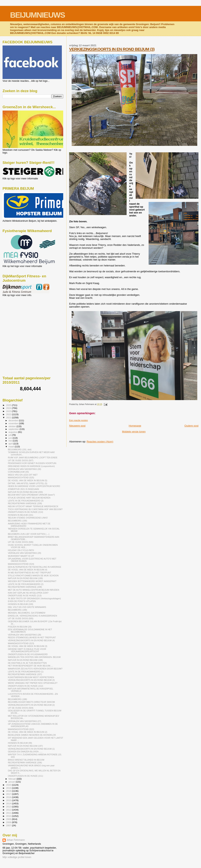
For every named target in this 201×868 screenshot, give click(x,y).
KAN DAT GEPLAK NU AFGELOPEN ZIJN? (28, 593)
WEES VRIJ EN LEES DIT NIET (23, 475)
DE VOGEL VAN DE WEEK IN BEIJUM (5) (27, 480)
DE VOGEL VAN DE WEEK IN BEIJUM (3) (27, 646)
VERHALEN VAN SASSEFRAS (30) (24, 469)
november (14, 423)
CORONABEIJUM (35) (18, 472)
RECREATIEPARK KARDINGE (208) (25, 587)
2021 (9, 417)
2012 (9, 810)
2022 (9, 414)
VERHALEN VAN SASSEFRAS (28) (24, 635)
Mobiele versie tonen (134, 432)
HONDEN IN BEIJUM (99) (20, 743)
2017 (9, 794)
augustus (13, 432)
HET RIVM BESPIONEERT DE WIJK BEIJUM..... (30, 666)
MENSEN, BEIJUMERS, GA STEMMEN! (27, 613)
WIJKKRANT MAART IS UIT (21, 556)
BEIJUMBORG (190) (17, 521)
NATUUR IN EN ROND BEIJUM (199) (25, 578)
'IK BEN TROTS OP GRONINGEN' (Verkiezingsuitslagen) (34, 598)
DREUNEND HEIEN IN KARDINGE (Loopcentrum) (31, 466)
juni (11, 438)
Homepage (135, 426)
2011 (9, 813)
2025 (9, 405)
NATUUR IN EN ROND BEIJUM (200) (25, 492)
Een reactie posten (78, 420)
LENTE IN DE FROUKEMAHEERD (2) (26, 584)
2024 (9, 408)
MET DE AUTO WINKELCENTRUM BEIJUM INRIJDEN (33, 590)
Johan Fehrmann (16, 840)
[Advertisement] (20, 318)
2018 (9, 791)
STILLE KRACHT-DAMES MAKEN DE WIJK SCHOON (33, 576)
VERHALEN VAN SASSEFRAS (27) (24, 721)
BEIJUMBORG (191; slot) (20, 449)
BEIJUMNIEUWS (37, 15)
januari (12, 782)
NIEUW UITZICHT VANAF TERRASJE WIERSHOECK (33, 506)
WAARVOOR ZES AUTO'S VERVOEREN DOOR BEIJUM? (35, 669)
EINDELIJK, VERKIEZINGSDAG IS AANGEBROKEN (32, 616)
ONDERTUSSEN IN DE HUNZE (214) (25, 512)
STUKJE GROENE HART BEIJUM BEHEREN (29, 498)
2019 (9, 788)
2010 (9, 816)
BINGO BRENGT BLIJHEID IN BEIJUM (26, 760)
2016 (9, 797)
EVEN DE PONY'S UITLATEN (22, 601)
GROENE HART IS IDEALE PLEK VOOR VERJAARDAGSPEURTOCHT (27, 650)
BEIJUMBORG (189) (17, 610)
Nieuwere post (77, 426)
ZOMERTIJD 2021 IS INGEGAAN (23, 489)
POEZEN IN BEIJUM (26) (20, 627)
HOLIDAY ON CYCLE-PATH (21, 550)
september (14, 429)
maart (12, 447)
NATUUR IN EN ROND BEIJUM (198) (25, 660)
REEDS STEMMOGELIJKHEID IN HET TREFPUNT (32, 637)
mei (11, 441)
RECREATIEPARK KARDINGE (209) (25, 503)
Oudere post (191, 426)
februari (13, 779)
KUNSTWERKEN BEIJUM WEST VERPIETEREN (31, 677)
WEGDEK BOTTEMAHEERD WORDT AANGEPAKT (32, 581)
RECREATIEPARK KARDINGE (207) (25, 674)
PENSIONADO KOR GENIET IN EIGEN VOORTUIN (32, 463)
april (11, 444)
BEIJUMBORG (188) (17, 699)
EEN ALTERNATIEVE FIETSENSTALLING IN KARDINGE (35, 567)
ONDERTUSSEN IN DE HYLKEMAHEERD (28, 654)
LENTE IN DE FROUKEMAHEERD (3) (26, 501)
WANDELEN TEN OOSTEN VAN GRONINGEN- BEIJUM (34, 657)
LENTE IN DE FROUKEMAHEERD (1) (26, 672)
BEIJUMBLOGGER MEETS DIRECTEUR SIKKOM (31, 702)
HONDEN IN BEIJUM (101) (21, 515)
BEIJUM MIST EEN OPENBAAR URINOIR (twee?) (31, 495)
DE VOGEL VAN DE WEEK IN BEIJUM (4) (27, 570)
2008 (9, 822)
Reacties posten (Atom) (100, 442)
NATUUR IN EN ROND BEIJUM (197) (25, 746)
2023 (9, 411)
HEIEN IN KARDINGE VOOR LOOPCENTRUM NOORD (34, 486)
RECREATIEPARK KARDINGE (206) (25, 763)
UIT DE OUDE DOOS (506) (21, 542)
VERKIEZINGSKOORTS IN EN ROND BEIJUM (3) (112, 49)
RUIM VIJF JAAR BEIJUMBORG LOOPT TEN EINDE (33, 458)
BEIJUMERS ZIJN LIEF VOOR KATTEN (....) (29, 534)
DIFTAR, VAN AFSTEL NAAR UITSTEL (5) (27, 483)
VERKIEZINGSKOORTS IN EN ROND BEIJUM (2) (31, 705)
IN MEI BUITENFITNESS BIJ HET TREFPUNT (29, 573)
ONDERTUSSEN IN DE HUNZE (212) (25, 686)
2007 (9, 825)
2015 (9, 800)
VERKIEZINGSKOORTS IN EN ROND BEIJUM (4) (31, 640)
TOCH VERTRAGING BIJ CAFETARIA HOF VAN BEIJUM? (35, 509)
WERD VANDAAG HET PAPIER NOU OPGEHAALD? (33, 683)
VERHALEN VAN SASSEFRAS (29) (24, 553)
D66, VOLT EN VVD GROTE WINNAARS (27, 607)
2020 (9, 785)
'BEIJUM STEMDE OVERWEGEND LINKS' (28, 518)
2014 (9, 803)
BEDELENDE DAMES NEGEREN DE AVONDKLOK (32, 735)
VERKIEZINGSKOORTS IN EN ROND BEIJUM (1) (31, 749)
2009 (9, 819)
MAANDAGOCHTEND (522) (21, 729)
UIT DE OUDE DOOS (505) (21, 618)
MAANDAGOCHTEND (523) (21, 643)
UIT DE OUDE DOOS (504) (21, 708)
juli (10, 435)
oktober (13, 426)
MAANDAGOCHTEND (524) (21, 564)
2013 (9, 807)
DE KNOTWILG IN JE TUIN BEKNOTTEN (27, 663)
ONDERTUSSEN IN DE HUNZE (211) (25, 776)
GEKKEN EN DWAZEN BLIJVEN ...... (25, 752)
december (14, 420)
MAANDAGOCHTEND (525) (21, 478)
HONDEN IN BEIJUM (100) (21, 604)
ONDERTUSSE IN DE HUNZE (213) (25, 596)
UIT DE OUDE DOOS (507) (21, 460)
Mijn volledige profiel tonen (17, 857)
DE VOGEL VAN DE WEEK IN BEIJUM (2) (27, 732)
